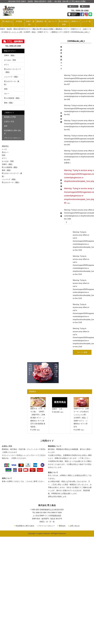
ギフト (7, 65)
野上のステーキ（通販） (11, 182)
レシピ (4, 149)
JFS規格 (19, 21)
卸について (53, 21)
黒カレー (5, 152)
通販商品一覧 (41, 21)
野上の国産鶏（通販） (12, 98)
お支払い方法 (9, 122)
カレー (7, 94)
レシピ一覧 (86, 21)
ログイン (73, 6)
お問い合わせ (75, 526)
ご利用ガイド (75, 21)
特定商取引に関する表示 (12, 132)
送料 (6, 126)
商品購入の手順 (10, 117)
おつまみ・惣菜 (10, 60)
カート (85, 6)
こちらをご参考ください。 (35, 481)
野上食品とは (8, 21)
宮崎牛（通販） (30, 23)
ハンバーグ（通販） (12, 77)
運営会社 (62, 526)
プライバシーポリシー (12, 138)
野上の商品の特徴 (64, 23)
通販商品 (5, 146)
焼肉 (6, 89)
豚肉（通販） (9, 103)
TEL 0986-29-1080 (80, 11)
